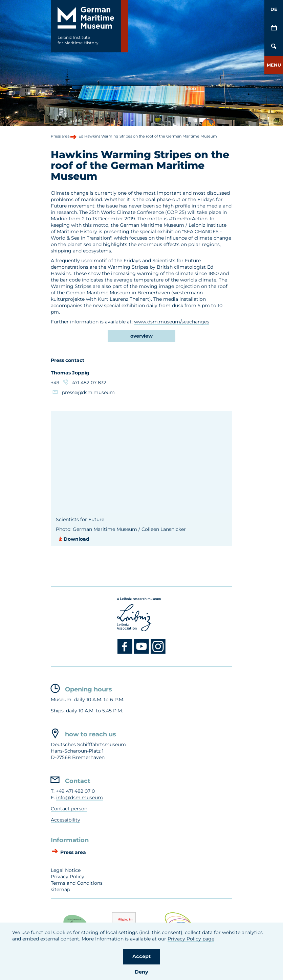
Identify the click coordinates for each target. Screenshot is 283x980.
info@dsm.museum (80, 798)
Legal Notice (66, 870)
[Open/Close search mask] (274, 46)
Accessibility (66, 820)
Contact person (69, 809)
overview (141, 336)
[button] (274, 65)
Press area (72, 853)
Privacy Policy (68, 877)
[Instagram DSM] (158, 653)
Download (77, 539)
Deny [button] (141, 972)
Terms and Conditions (77, 883)
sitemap (60, 889)
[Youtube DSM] (142, 653)
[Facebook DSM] (126, 653)
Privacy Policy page (191, 939)
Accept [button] (141, 956)
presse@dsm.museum (88, 392)
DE (274, 9)
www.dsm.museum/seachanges (172, 322)
